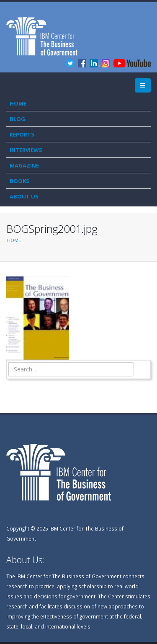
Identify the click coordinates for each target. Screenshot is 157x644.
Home (18, 103)
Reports (22, 134)
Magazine (24, 165)
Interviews (26, 150)
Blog (17, 119)
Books (19, 181)
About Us (24, 196)
